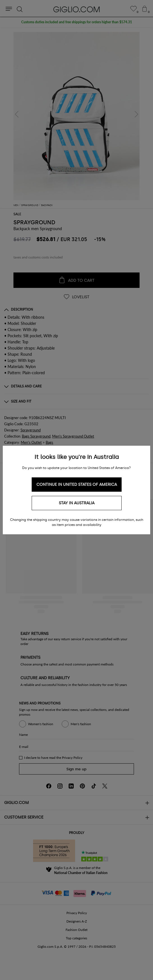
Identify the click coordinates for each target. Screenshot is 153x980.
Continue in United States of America (77, 485)
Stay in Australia (77, 503)
